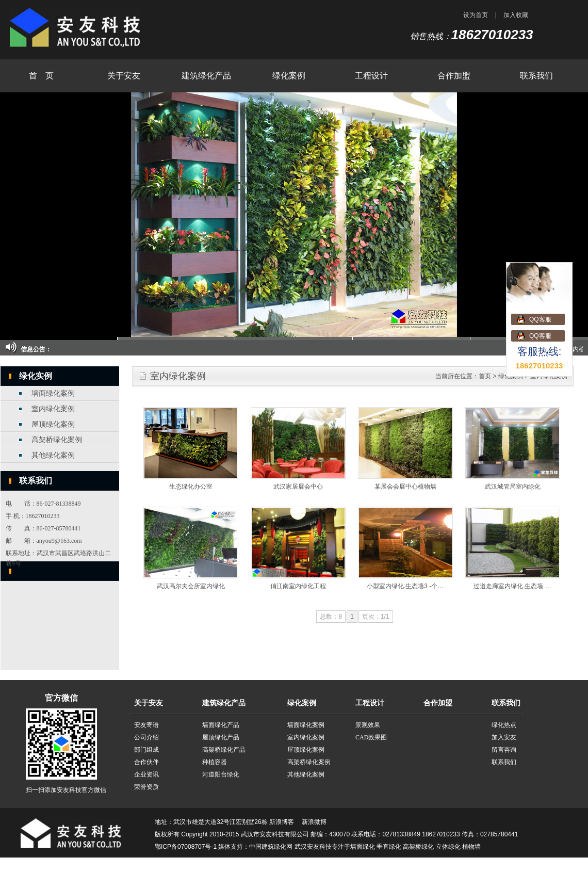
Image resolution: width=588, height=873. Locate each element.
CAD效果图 (371, 737)
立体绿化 (448, 847)
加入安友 (504, 737)
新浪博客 (282, 822)
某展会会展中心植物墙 (405, 487)
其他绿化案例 (53, 455)
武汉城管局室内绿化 (513, 487)
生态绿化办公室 (191, 487)
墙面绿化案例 (53, 393)
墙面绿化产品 (221, 725)
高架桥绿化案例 (57, 440)
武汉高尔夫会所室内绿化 (191, 586)
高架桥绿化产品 (224, 750)
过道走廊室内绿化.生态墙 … (512, 586)
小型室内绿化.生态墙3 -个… (405, 586)
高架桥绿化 (418, 847)
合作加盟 (454, 76)
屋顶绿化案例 (53, 424)
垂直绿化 (389, 847)
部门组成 (146, 750)
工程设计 (371, 76)
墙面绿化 (363, 847)
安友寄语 (146, 725)
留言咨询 (504, 750)
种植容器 (215, 762)
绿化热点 (504, 725)
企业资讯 (146, 774)
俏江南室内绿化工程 (298, 586)
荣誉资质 (146, 787)
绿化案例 (289, 76)
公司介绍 (146, 737)
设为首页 (476, 15)
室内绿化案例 (53, 409)
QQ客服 (540, 319)
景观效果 (368, 725)
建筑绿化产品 (206, 76)
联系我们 (536, 76)
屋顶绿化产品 (221, 737)
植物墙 (471, 847)
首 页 (41, 76)
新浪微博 (314, 822)
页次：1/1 (376, 617)
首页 (485, 376)
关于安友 (124, 76)
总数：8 (331, 617)
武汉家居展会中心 (298, 487)
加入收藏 (516, 15)
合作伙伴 (146, 762)
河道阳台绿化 (221, 774)
